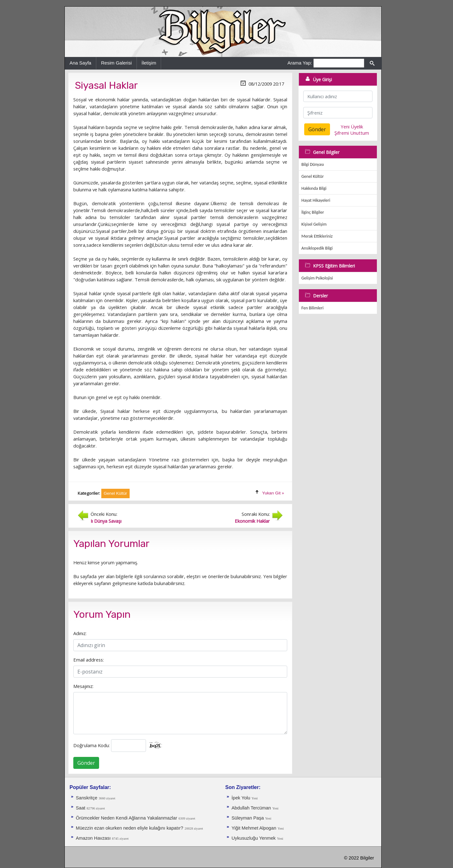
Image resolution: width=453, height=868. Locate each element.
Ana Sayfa (80, 63)
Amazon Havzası (94, 838)
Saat (81, 808)
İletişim (149, 63)
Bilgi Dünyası (313, 164)
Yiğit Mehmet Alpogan (254, 828)
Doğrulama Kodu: (92, 745)
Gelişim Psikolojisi (317, 278)
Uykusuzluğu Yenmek (254, 838)
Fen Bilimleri (312, 308)
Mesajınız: (83, 686)
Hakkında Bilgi (314, 188)
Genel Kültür (313, 176)
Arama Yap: (300, 63)
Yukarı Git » (273, 493)
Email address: (89, 660)
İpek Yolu (242, 798)
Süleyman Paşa (248, 818)
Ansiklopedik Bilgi (317, 248)
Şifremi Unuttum (352, 133)
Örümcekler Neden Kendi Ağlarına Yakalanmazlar (126, 818)
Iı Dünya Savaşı (106, 521)
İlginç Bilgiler (313, 212)
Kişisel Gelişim (314, 224)
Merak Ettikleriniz (317, 236)
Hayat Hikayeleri (316, 200)
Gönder (86, 763)
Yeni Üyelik (352, 127)
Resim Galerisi (116, 63)
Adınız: (80, 633)
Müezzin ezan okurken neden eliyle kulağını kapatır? (129, 828)
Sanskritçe (87, 798)
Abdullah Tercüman (251, 808)
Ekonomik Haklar (252, 521)
